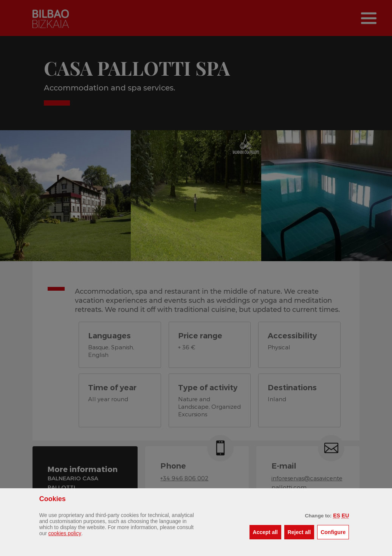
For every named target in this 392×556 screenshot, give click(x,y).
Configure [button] (335, 532)
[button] (337, 516)
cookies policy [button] (65, 533)
